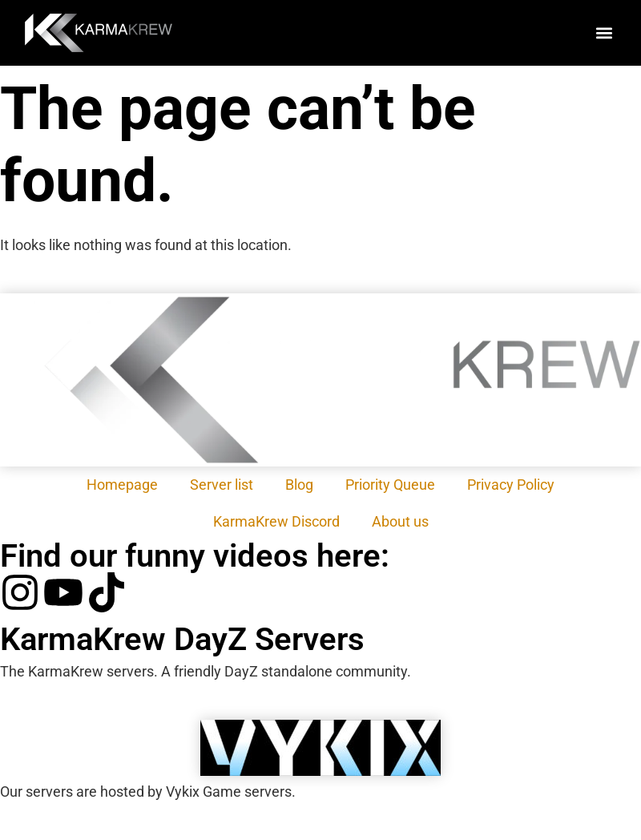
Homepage (122, 485)
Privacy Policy (511, 485)
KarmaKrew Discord (276, 521)
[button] (604, 33)
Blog (299, 485)
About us (400, 521)
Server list (222, 485)
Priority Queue (390, 485)
